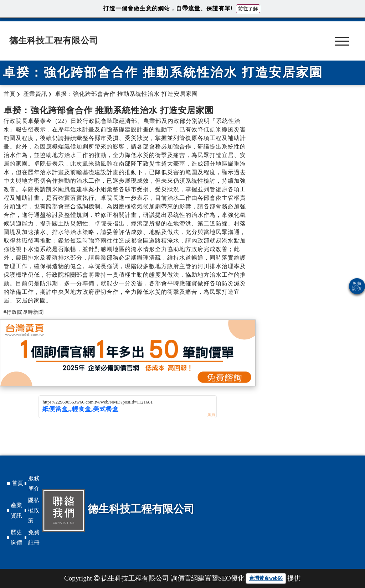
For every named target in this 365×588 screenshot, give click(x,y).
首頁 (17, 483)
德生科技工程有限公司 (54, 41)
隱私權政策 (34, 511)
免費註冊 (34, 537)
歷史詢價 (16, 537)
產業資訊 (16, 510)
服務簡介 (34, 483)
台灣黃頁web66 (266, 578)
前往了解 (248, 9)
